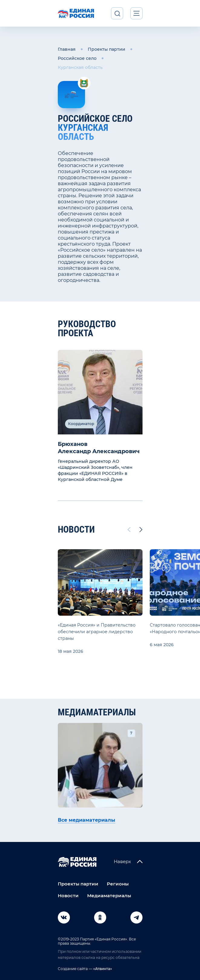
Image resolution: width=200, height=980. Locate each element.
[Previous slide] (129, 530)
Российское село (77, 58)
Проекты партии (107, 49)
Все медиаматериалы (87, 820)
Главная (67, 49)
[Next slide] (141, 530)
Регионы (118, 884)
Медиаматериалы (109, 896)
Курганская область (80, 67)
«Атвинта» (102, 969)
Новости (68, 896)
